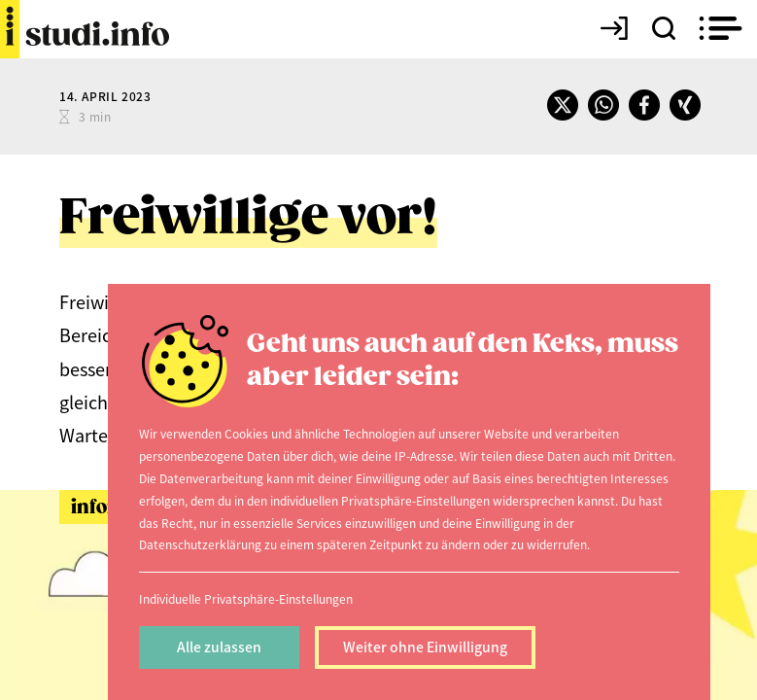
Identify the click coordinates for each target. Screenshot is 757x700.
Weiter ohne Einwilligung (425, 647)
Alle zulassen (219, 647)
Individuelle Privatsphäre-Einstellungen (246, 598)
